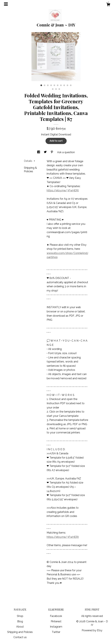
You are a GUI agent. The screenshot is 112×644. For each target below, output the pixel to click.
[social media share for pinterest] (52, 152)
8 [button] (64, 85)
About (20, 627)
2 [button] (45, 85)
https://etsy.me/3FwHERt (63, 190)
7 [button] (61, 85)
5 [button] (54, 85)
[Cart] (108, 5)
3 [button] (48, 85)
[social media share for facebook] (39, 152)
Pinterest (56, 621)
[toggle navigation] (6, 4)
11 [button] (53, 89)
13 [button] (59, 89)
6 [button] (58, 85)
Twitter (56, 632)
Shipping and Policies (20, 632)
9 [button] (67, 85)
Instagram (56, 627)
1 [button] (41, 85)
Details (29, 161)
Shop (20, 616)
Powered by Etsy (92, 630)
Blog (20, 621)
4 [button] (51, 85)
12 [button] (56, 89)
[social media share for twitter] (46, 152)
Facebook (56, 616)
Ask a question (66, 152)
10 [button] (71, 85)
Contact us (20, 637)
